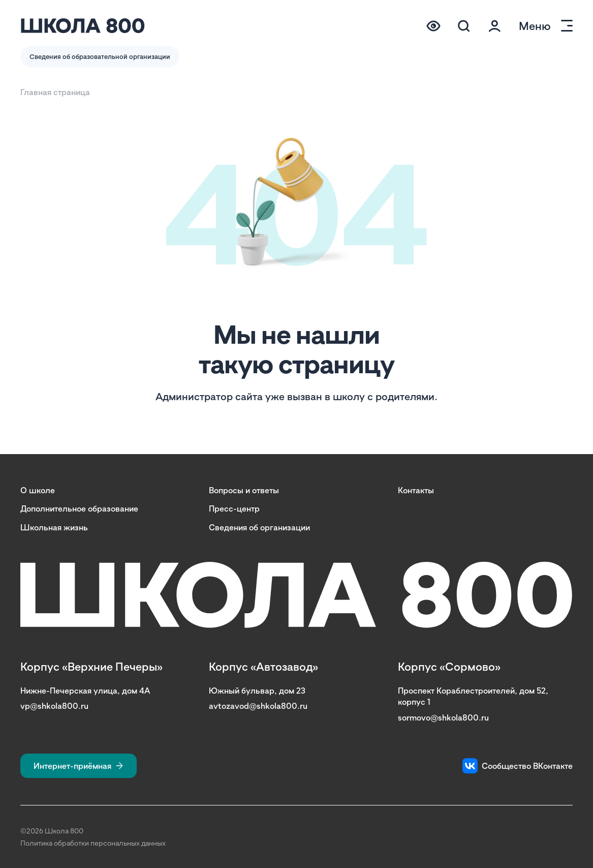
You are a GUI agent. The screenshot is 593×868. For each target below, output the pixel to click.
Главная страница (55, 92)
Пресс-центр (234, 508)
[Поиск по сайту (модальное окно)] (464, 26)
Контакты (416, 490)
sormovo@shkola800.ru (443, 717)
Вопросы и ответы (244, 490)
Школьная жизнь (54, 527)
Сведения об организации (259, 527)
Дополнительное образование (79, 508)
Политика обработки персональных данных (93, 843)
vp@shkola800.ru (54, 706)
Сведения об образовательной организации (100, 56)
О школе (38, 490)
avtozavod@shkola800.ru (258, 706)
